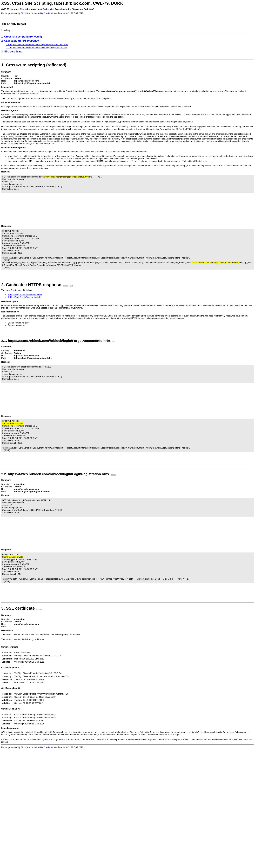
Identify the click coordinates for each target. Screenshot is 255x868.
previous (65, 286)
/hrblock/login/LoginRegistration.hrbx (25, 297)
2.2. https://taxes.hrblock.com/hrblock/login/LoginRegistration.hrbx (37, 48)
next (69, 66)
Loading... (31, 809)
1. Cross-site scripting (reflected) (22, 37)
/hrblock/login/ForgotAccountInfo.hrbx (25, 295)
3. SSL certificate (12, 52)
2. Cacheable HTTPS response (20, 41)
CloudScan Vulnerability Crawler (36, 13)
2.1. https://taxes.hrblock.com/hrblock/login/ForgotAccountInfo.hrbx (37, 45)
